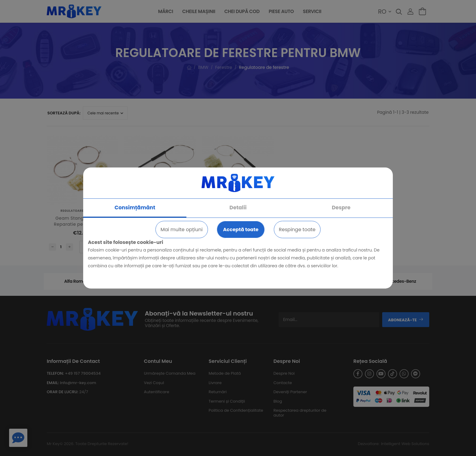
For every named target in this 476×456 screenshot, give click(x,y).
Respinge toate (297, 230)
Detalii (238, 208)
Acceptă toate (241, 230)
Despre (341, 208)
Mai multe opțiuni (182, 230)
